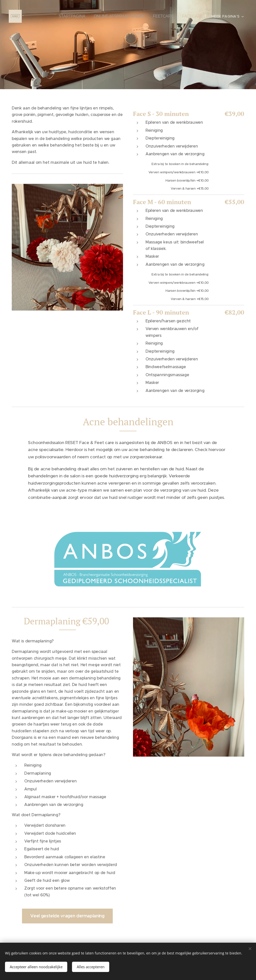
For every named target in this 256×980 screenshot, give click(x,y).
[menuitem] (76, 16)
